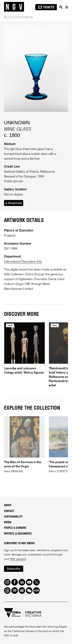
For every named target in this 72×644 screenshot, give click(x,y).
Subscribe (14, 569)
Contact (9, 511)
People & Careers (15, 528)
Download (14, 203)
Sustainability (13, 517)
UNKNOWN (17, 123)
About (8, 505)
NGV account (18, 559)
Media (8, 522)
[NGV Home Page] (14, 7)
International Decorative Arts (23, 262)
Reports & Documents (18, 534)
